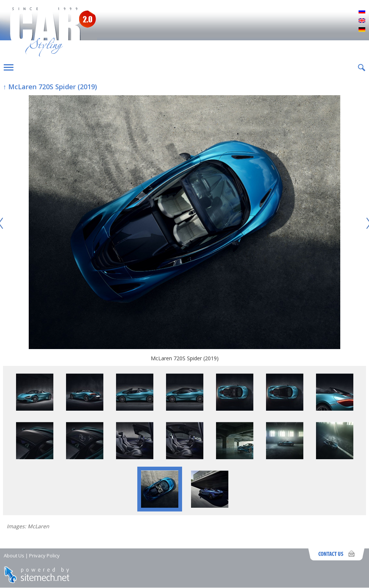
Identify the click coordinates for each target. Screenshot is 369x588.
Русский (362, 12)
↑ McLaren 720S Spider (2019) (50, 87)
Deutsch (362, 30)
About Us (14, 556)
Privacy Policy (44, 556)
